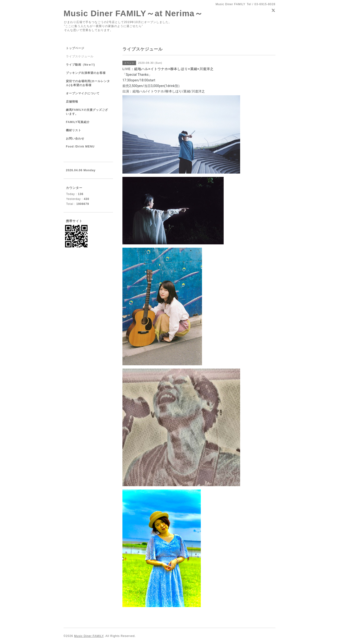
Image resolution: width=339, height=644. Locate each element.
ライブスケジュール (80, 56)
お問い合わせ (75, 139)
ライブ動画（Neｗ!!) (80, 65)
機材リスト (74, 130)
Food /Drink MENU (80, 147)
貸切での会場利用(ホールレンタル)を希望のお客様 (88, 83)
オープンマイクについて (83, 93)
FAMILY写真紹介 (78, 122)
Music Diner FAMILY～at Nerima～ (133, 13)
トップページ (75, 48)
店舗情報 (72, 102)
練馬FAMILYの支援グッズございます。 (87, 112)
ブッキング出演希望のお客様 (86, 73)
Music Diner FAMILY (89, 636)
